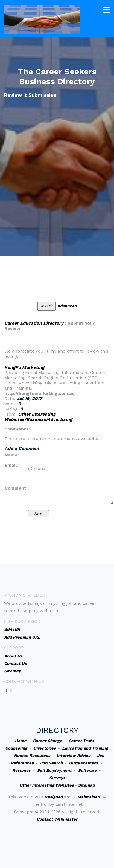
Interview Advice (74, 756)
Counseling (16, 748)
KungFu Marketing (24, 367)
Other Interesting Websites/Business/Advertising (38, 417)
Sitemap (86, 785)
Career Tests (81, 741)
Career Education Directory (34, 323)
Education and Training (85, 748)
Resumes (21, 770)
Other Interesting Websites (47, 785)
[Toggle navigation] (106, 10)
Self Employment (54, 770)
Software (87, 770)
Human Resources (32, 756)
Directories (45, 748)
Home (21, 741)
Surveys (57, 778)
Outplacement (84, 763)
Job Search (51, 763)
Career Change (47, 741)
